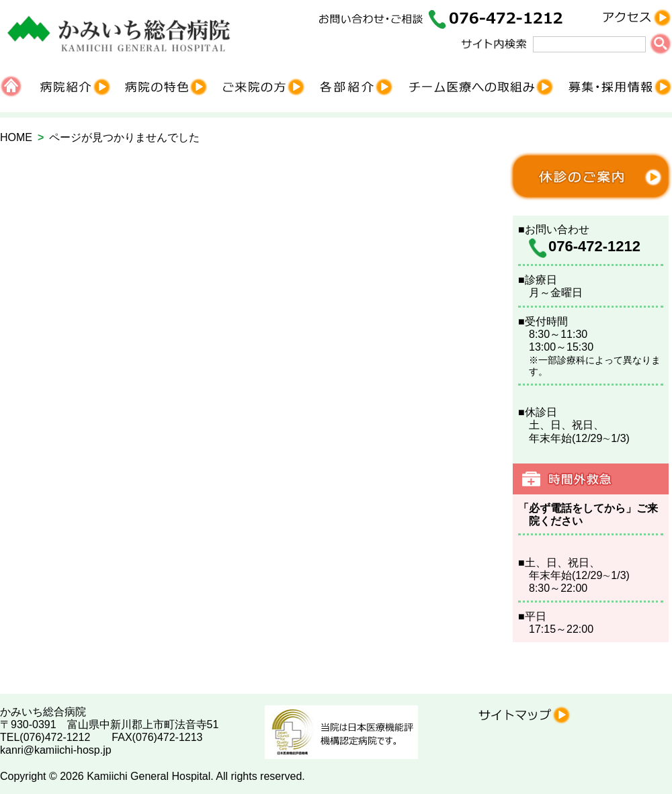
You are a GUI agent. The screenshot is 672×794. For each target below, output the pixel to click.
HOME (16, 137)
